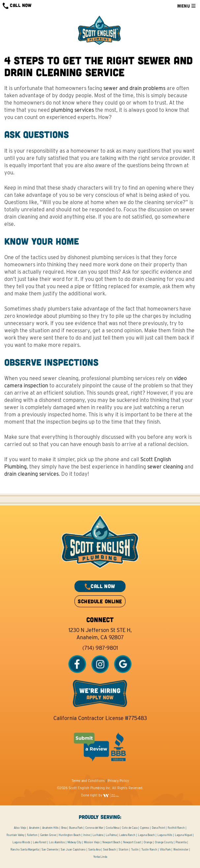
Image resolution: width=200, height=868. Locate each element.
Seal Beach (110, 850)
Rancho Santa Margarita (25, 850)
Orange (148, 842)
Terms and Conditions (88, 781)
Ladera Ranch (127, 835)
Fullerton (32, 835)
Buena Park (76, 828)
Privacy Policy (118, 781)
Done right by (100, 795)
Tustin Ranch (149, 850)
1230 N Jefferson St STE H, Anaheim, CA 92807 (100, 634)
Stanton (124, 850)
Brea (64, 828)
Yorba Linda (100, 857)
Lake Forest (40, 842)
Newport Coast (132, 842)
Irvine (87, 835)
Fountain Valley (15, 835)
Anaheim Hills (50, 828)
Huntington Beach (70, 835)
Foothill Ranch (176, 828)
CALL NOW (17, 6)
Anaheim (34, 828)
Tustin (135, 850)
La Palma (111, 835)
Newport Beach (112, 842)
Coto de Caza (130, 828)
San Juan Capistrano (73, 850)
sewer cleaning (165, 467)
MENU (186, 6)
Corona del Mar (94, 828)
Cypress (145, 828)
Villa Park (165, 850)
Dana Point (158, 828)
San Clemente (50, 850)
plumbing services (72, 110)
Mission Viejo (92, 842)
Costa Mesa (113, 828)
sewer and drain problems (134, 88)
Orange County (164, 842)
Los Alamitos (57, 842)
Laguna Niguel (184, 835)
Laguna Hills (165, 835)
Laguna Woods (21, 842)
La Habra (98, 835)
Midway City (74, 842)
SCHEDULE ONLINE (100, 601)
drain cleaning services (31, 474)
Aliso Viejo (20, 828)
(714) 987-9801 (100, 648)
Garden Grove (48, 835)
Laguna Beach (146, 835)
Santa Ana (94, 850)
